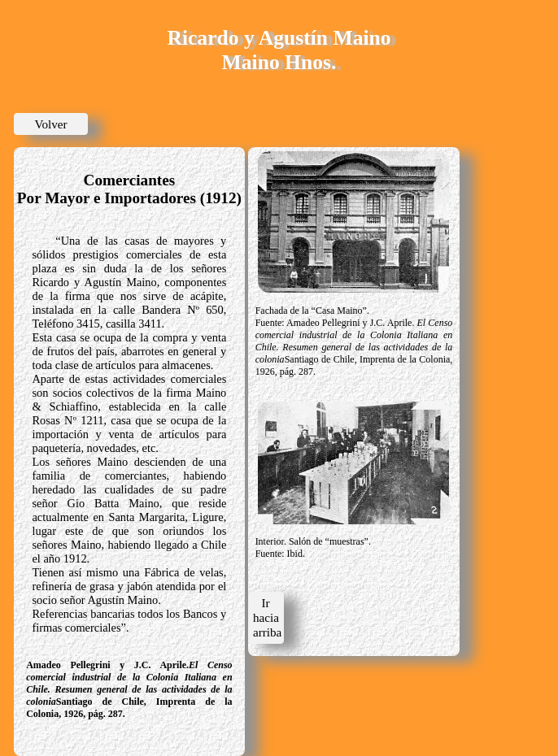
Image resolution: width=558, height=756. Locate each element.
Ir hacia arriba (267, 617)
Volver (50, 124)
